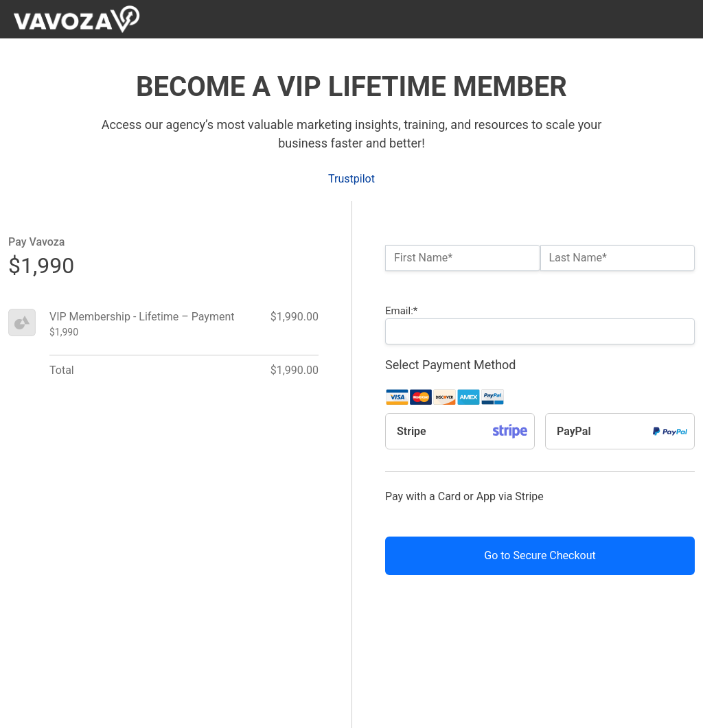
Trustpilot (351, 179)
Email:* (401, 311)
